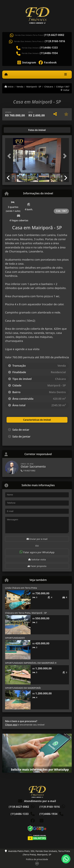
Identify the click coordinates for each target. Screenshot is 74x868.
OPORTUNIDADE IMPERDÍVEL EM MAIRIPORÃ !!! (31, 663)
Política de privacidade (37, 859)
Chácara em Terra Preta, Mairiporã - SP (26, 613)
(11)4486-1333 (49, 48)
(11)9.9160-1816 (55, 41)
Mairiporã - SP (34, 87)
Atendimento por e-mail (37, 801)
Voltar (65, 90)
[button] (10, 156)
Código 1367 (63, 87)
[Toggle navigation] (66, 75)
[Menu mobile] (6, 74)
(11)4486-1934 (49, 53)
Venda (20, 87)
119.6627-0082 (28, 471)
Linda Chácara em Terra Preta (21, 588)
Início (9, 87)
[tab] (15, 130)
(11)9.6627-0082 (54, 35)
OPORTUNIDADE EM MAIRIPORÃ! (23, 688)
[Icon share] (27, 62)
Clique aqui (11, 725)
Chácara (49, 87)
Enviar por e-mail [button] (37, 539)
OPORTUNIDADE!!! (15, 638)
